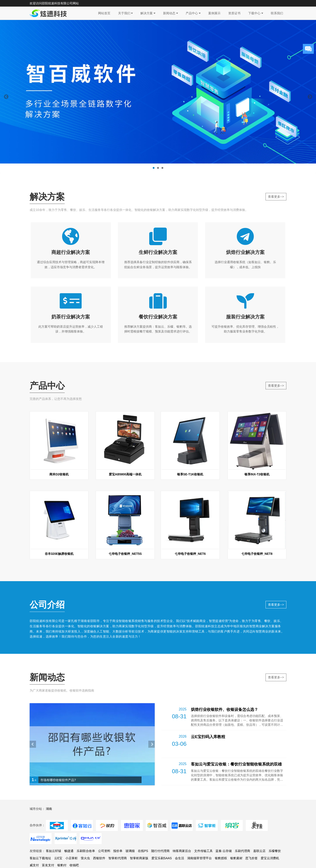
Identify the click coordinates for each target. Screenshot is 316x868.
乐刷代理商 (242, 859)
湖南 (49, 817)
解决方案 (148, 13)
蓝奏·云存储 (224, 859)
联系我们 (277, 13)
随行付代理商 (160, 859)
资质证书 (234, 13)
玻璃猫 (130, 859)
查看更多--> (276, 197)
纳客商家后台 (182, 859)
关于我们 (126, 13)
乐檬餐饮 (275, 859)
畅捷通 (69, 859)
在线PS (143, 859)
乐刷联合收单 (86, 859)
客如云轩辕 (54, 859)
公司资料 (104, 859)
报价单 (118, 859)
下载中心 (256, 13)
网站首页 (104, 13)
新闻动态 (171, 13)
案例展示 (214, 13)
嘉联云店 (259, 859)
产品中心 (193, 13)
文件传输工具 (203, 859)
